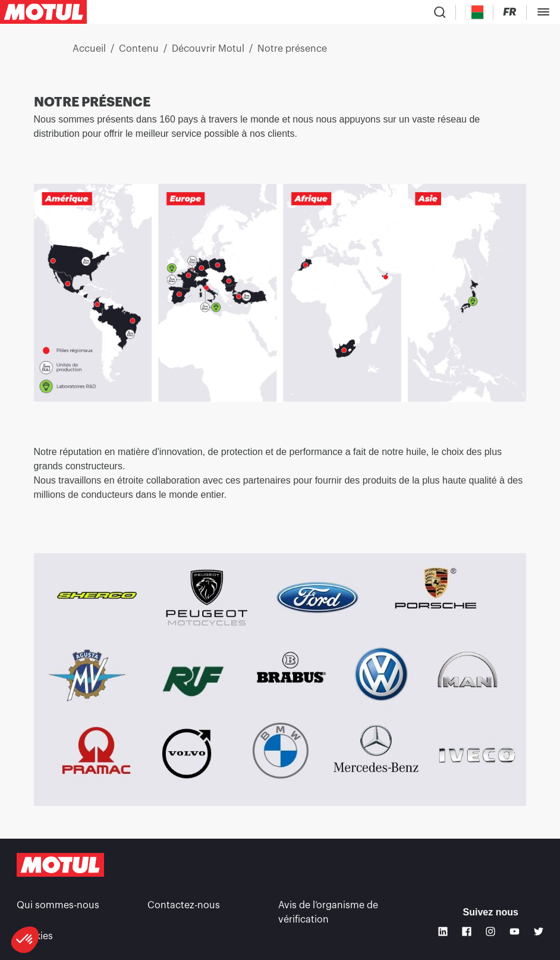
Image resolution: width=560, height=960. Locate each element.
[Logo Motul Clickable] (43, 12)
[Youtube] (514, 931)
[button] (25, 940)
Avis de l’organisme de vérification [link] (328, 912)
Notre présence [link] (292, 49)
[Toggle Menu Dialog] (543, 12)
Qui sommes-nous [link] (58, 905)
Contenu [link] (139, 49)
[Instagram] (490, 931)
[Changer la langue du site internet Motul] (510, 12)
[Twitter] (539, 931)
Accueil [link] (89, 49)
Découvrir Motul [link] (208, 49)
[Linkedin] (443, 931)
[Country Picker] (475, 12)
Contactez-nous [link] (184, 905)
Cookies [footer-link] (35, 936)
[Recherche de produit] (440, 12)
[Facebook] (467, 931)
